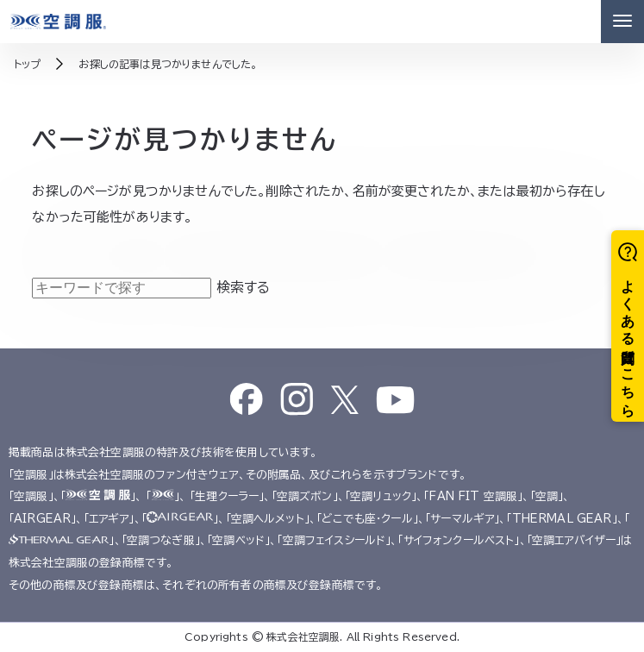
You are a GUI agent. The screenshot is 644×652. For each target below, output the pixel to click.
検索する (243, 287)
